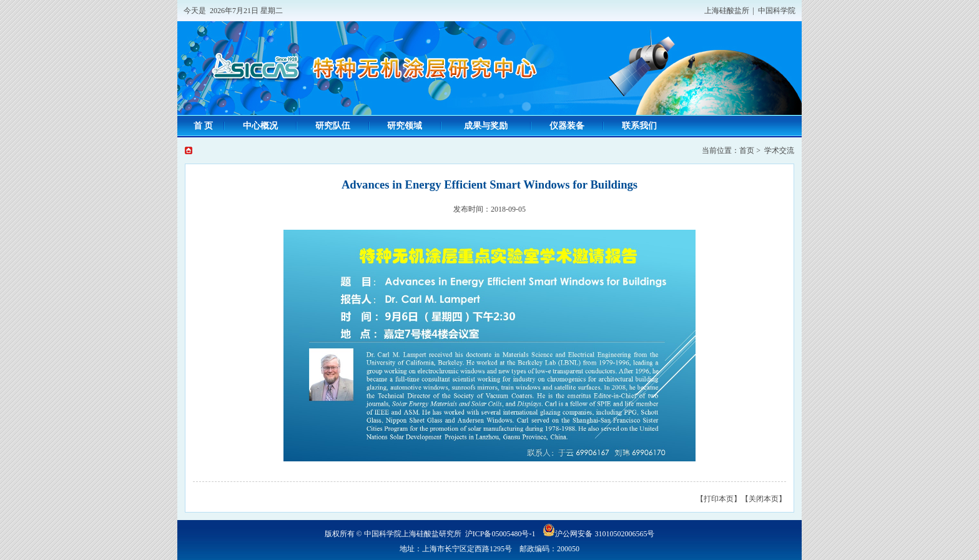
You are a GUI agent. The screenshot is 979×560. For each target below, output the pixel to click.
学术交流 (779, 150)
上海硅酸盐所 (727, 11)
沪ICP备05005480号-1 (500, 534)
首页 (747, 150)
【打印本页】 (719, 499)
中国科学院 (777, 11)
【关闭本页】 (764, 499)
